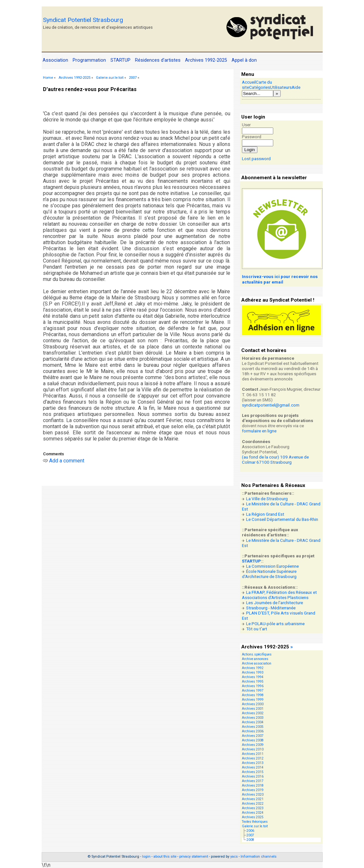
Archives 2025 (253, 817)
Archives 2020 (253, 795)
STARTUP (251, 561)
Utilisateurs (281, 87)
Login (250, 150)
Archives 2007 (253, 736)
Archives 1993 (253, 672)
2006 (250, 831)
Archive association (257, 663)
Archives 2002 (253, 713)
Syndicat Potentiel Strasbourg (83, 20)
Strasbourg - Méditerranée (271, 608)
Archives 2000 (253, 704)
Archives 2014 (253, 767)
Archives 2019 (253, 790)
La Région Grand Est (265, 514)
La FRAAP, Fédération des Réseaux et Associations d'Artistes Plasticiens (279, 595)
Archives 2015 (253, 772)
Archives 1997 (253, 691)
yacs (234, 857)
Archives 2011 (253, 754)
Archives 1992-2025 (74, 78)
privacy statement (194, 857)
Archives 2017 (253, 781)
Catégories (260, 87)
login (146, 857)
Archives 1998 (253, 695)
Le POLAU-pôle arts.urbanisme (275, 624)
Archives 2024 (253, 813)
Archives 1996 (253, 686)
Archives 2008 (253, 740)
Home (48, 78)
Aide (296, 87)
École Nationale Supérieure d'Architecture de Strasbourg (269, 574)
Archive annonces (255, 659)
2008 (250, 840)
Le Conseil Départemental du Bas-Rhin (282, 519)
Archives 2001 (253, 709)
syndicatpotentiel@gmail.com (271, 405)
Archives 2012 (253, 758)
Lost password (256, 159)
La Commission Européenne (272, 566)
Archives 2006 (253, 731)
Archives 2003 (253, 718)
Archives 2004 (253, 722)
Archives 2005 (253, 727)
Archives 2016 (253, 776)
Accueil (249, 82)
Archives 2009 (253, 745)
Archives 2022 (253, 804)
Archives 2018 (253, 785)
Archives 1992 (253, 668)
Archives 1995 (253, 682)
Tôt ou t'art (257, 629)
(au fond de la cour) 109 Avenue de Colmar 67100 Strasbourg (275, 460)
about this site (165, 857)
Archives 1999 (253, 700)
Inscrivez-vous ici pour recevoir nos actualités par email (280, 279)
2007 (133, 78)
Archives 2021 (253, 799)
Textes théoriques (255, 822)
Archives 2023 (253, 808)
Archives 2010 (253, 749)
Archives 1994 (253, 677)
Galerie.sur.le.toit (110, 78)
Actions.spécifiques (257, 654)
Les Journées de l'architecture (275, 603)
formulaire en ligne (259, 431)
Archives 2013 (253, 763)
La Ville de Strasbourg (267, 499)
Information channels (259, 857)
